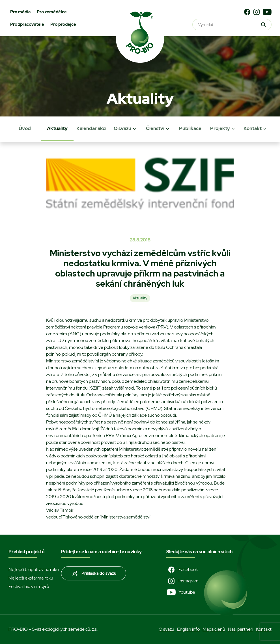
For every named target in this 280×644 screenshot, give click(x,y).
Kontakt (253, 128)
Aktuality (57, 128)
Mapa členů (214, 629)
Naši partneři (241, 629)
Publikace (190, 128)
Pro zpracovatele (27, 24)
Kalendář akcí (91, 128)
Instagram (182, 581)
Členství (155, 128)
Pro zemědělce (52, 12)
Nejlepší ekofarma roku (31, 578)
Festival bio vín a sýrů (29, 586)
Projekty (220, 128)
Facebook (182, 570)
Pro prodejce (63, 24)
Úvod (25, 128)
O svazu (122, 128)
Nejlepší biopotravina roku (34, 570)
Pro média (20, 12)
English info (188, 629)
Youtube (181, 592)
